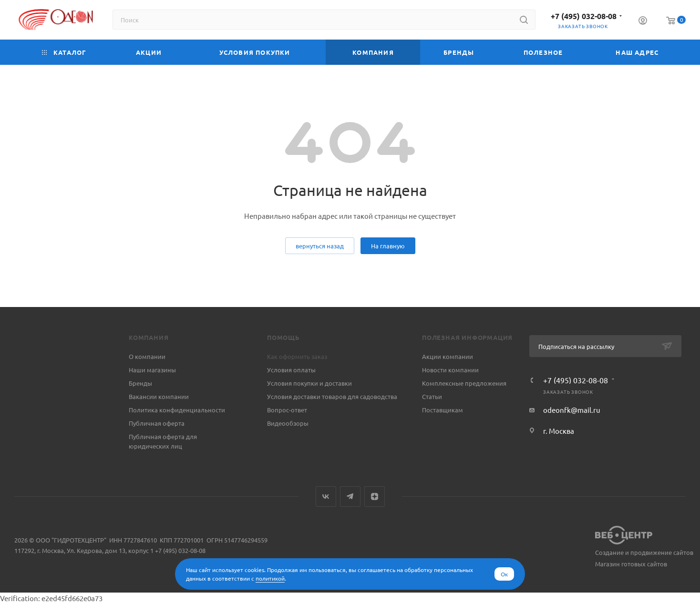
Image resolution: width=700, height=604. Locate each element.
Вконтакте (326, 497)
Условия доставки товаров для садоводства (332, 396)
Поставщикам (443, 410)
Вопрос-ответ (287, 410)
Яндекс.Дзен (375, 497)
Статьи (432, 396)
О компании (147, 356)
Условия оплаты (291, 370)
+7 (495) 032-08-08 (584, 16)
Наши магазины (152, 370)
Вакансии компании (159, 396)
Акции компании (448, 356)
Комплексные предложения (464, 383)
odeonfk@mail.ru (572, 410)
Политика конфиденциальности (177, 410)
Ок (504, 574)
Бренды (140, 383)
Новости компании (450, 370)
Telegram (350, 497)
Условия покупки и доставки (309, 383)
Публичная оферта (157, 423)
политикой (270, 578)
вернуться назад (320, 246)
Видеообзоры (288, 423)
